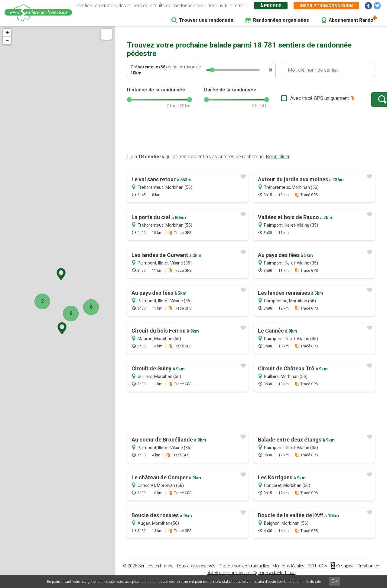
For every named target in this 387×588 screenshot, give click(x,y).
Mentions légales (288, 572)
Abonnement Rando (351, 20)
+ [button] (7, 33)
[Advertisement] (251, 140)
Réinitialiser (278, 163)
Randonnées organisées (281, 20)
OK (335, 581)
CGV (323, 572)
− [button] (7, 41)
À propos (271, 6)
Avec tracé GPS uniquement (301, 101)
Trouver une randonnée (206, 20)
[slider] (212, 70)
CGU (312, 572)
